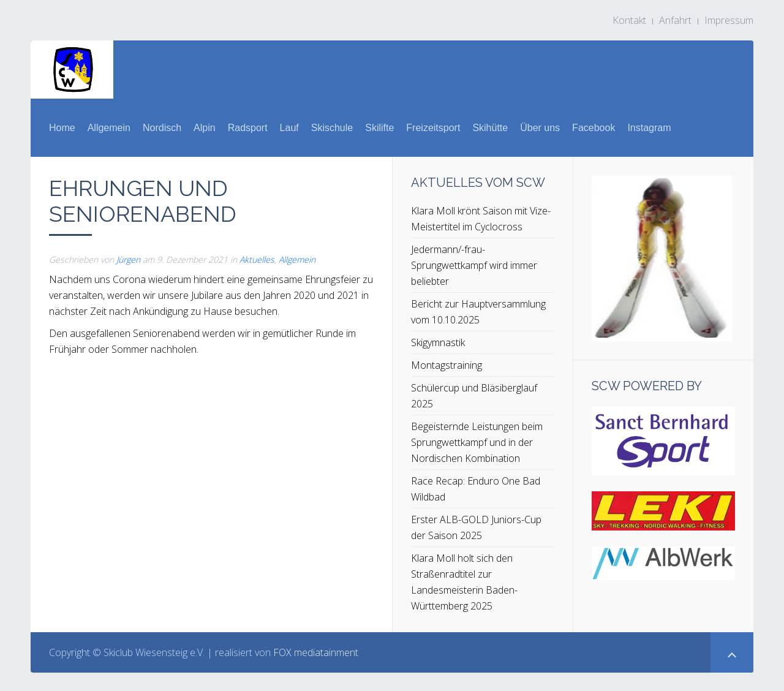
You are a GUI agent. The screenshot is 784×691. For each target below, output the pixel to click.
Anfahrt (675, 20)
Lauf (289, 128)
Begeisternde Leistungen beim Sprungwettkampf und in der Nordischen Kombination (477, 442)
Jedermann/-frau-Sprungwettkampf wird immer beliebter (474, 265)
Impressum (729, 20)
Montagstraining (447, 365)
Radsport (248, 128)
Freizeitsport (433, 128)
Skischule (332, 128)
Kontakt (629, 20)
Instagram (649, 128)
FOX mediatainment (316, 652)
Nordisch (162, 128)
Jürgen (128, 259)
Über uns (540, 128)
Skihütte (490, 128)
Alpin (205, 128)
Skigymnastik (438, 342)
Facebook (594, 128)
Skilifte (379, 128)
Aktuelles (257, 259)
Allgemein (109, 128)
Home (62, 128)
